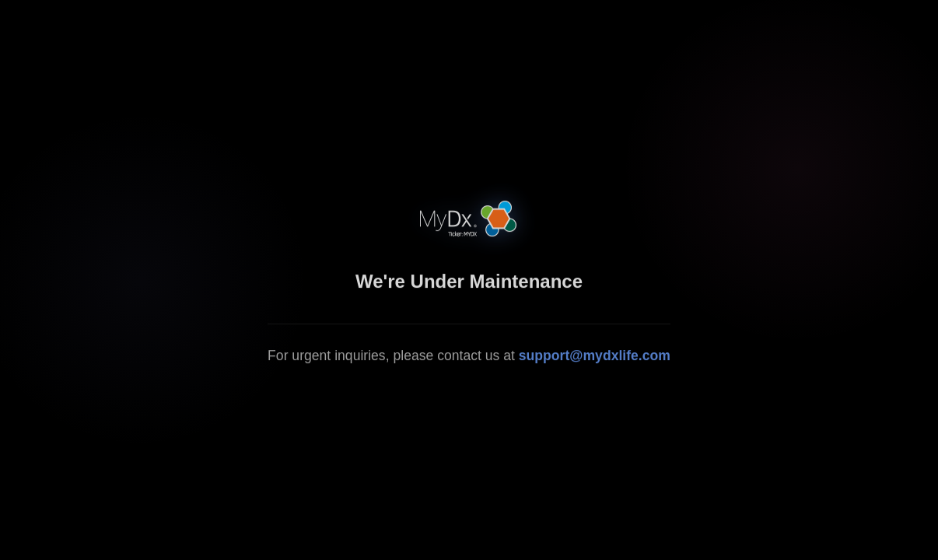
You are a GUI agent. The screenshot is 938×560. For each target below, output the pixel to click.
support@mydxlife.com (595, 356)
